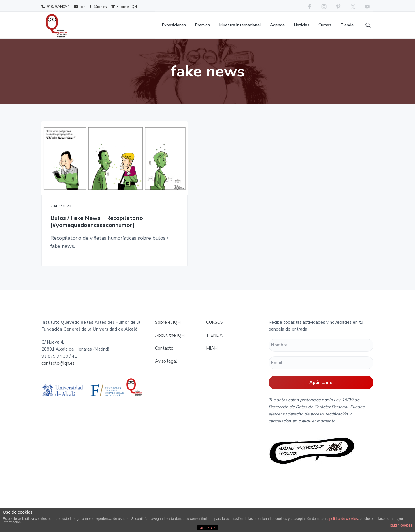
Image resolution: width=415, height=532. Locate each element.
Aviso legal (166, 360)
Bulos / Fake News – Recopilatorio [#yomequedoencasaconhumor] (93, 207)
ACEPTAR (207, 528)
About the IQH (170, 334)
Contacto (164, 347)
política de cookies (344, 519)
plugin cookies (401, 525)
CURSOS (215, 321)
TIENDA (214, 334)
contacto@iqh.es (90, 6)
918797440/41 (56, 6)
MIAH (212, 347)
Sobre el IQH (124, 6)
